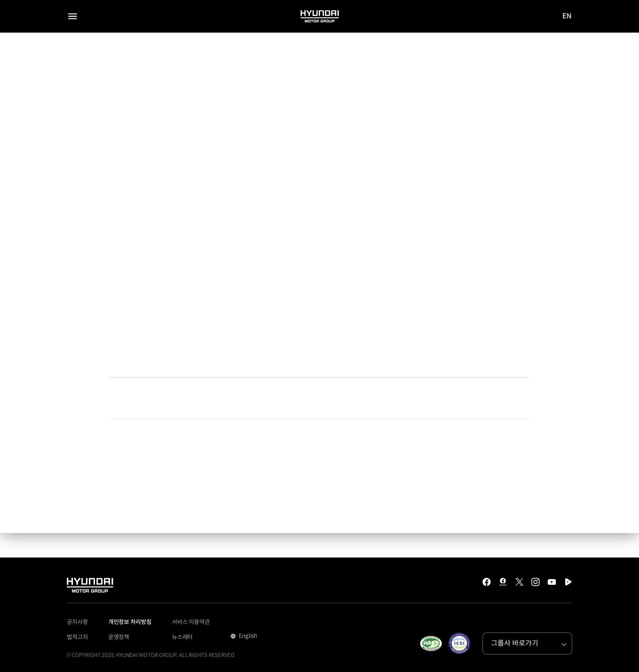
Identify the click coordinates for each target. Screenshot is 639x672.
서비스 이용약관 (191, 622)
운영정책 (119, 637)
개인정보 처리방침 (130, 622)
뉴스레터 (183, 637)
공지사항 (77, 622)
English (247, 637)
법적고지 (77, 637)
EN (567, 17)
